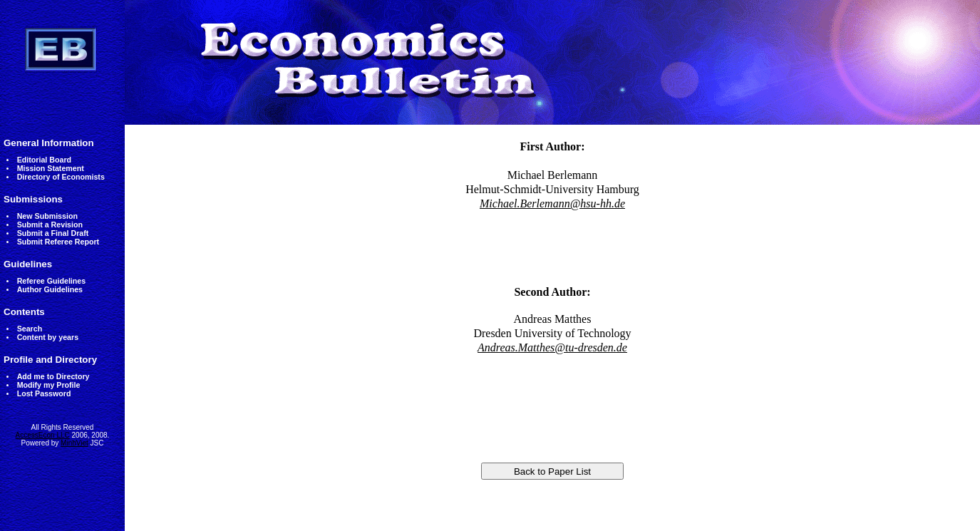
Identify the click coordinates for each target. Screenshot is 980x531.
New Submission (47, 216)
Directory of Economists (61, 177)
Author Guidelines (50, 289)
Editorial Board (44, 160)
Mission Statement (51, 168)
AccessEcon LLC (43, 435)
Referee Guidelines (52, 281)
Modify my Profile (49, 385)
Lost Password (44, 393)
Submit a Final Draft (53, 233)
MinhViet (74, 443)
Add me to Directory (53, 376)
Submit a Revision (50, 225)
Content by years (48, 337)
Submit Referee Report (58, 242)
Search (30, 329)
